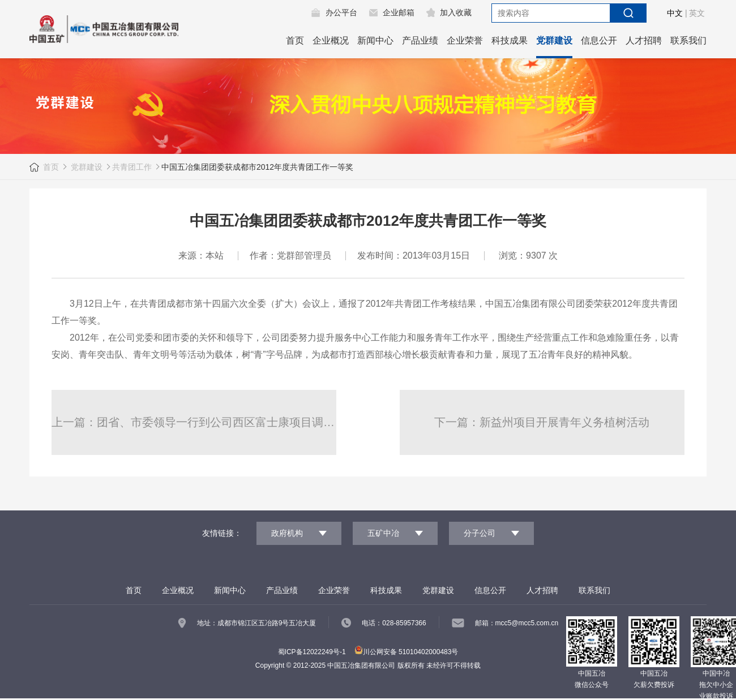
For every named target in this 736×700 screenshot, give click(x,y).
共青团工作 (132, 167)
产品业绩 (420, 40)
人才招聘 (644, 40)
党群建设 (554, 40)
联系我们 (688, 40)
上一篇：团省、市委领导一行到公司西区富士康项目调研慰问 (194, 422)
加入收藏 (456, 12)
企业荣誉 (465, 40)
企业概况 (331, 40)
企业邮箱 (399, 12)
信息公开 (599, 40)
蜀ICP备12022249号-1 (312, 652)
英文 (697, 13)
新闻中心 (375, 40)
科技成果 (510, 40)
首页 (295, 40)
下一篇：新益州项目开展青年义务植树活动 (542, 422)
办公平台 (341, 12)
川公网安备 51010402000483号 (406, 652)
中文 (675, 13)
